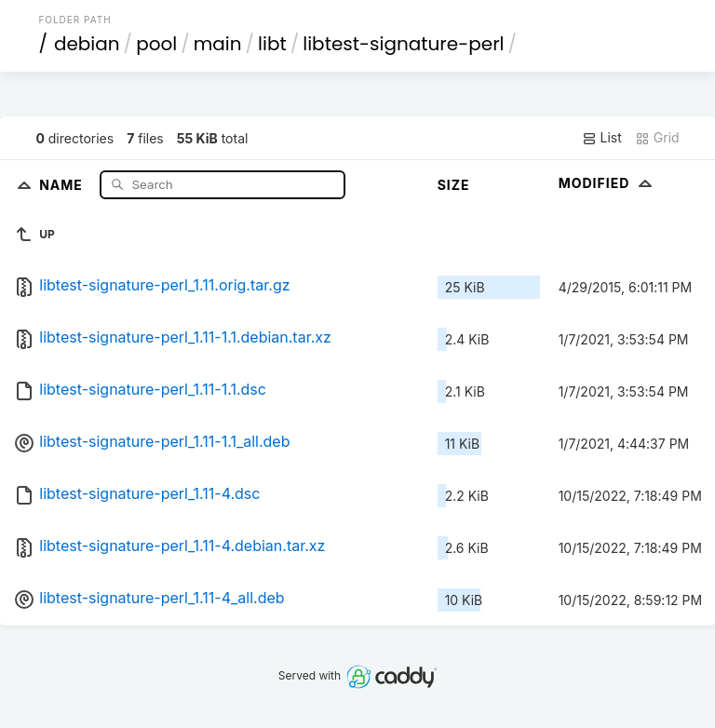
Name (63, 184)
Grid (657, 138)
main (218, 44)
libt (272, 44)
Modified (607, 183)
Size (454, 185)
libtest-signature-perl (403, 44)
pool (156, 44)
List (602, 138)
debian (87, 44)
